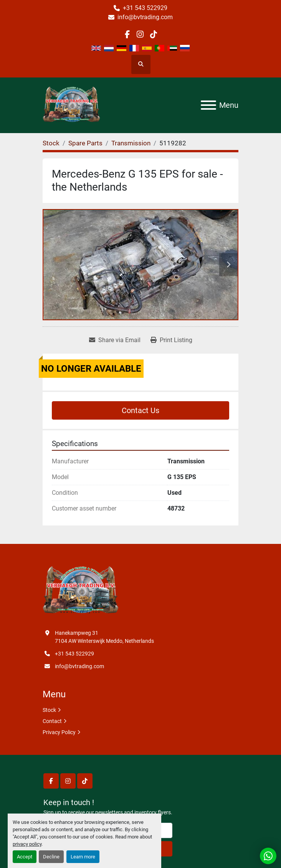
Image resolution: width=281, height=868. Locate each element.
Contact (52, 721)
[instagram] (140, 34)
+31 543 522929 (145, 8)
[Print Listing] (171, 340)
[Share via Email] (115, 340)
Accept (25, 857)
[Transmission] (131, 143)
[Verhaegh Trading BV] (81, 591)
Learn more (83, 857)
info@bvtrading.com (145, 17)
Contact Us (140, 410)
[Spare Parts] (85, 143)
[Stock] (51, 143)
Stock (49, 710)
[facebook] (127, 34)
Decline (51, 857)
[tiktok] (153, 34)
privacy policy (27, 844)
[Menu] (208, 105)
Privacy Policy (59, 732)
